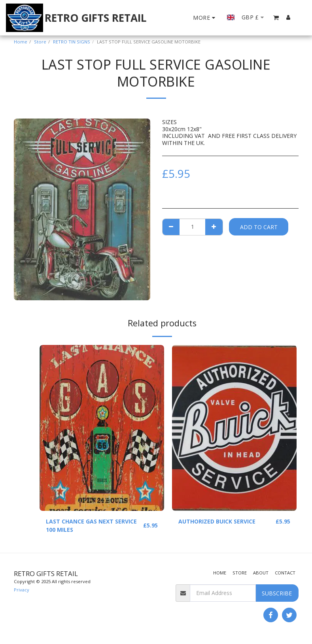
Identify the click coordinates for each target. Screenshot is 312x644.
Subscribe (277, 593)
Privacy (22, 590)
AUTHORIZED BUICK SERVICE (217, 521)
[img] (102, 428)
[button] (276, 18)
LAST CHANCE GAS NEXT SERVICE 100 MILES (91, 525)
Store (40, 42)
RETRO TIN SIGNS (72, 42)
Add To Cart (259, 227)
